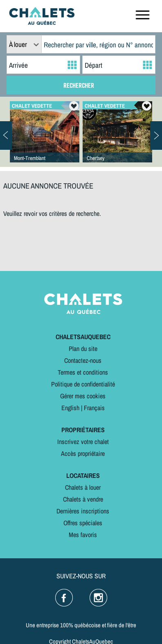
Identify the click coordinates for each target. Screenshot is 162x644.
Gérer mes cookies (83, 396)
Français (94, 408)
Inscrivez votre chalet (83, 442)
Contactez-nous (83, 360)
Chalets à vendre (83, 499)
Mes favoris (83, 535)
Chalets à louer (83, 487)
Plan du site (83, 349)
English (70, 408)
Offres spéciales (83, 523)
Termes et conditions (83, 372)
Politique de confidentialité (83, 384)
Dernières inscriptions (83, 511)
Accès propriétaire (83, 453)
